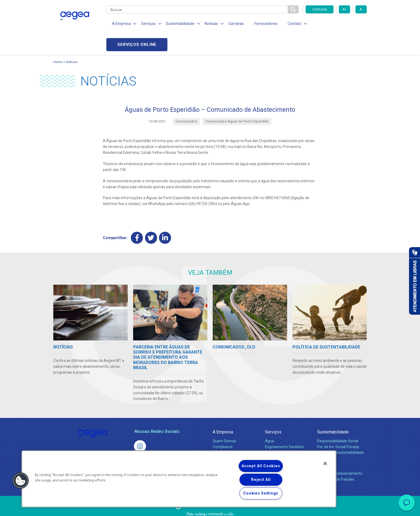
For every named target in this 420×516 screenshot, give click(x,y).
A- (361, 9)
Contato (324, 445)
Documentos (276, 444)
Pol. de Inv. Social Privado (338, 427)
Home (58, 42)
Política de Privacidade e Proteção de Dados (210, 508)
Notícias (72, 42)
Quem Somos (224, 421)
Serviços (273, 412)
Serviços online (336, 24)
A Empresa (223, 412)
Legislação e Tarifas (282, 433)
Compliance (223, 427)
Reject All (261, 480)
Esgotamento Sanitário (284, 427)
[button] (21, 481)
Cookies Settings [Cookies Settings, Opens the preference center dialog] (261, 493)
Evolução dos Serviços (284, 439)
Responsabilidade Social (338, 421)
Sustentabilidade (333, 412)
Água (269, 421)
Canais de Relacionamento (340, 453)
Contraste (320, 9)
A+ (345, 9)
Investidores (223, 433)
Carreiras (231, 24)
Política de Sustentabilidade (341, 433)
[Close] (325, 463)
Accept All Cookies (261, 466)
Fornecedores (260, 24)
